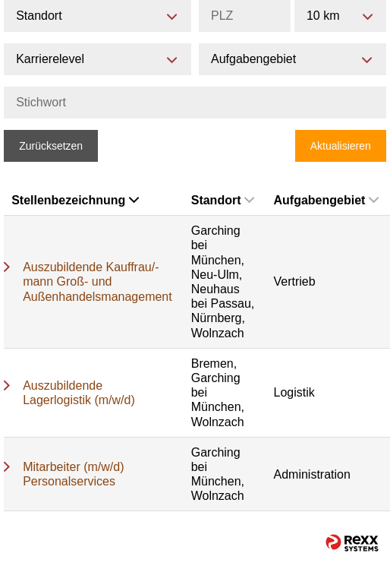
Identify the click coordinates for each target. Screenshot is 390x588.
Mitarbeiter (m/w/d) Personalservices (73, 474)
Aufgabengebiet (326, 200)
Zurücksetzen (51, 146)
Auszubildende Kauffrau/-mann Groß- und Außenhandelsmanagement (97, 281)
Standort (223, 200)
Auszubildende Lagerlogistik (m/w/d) (79, 393)
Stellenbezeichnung (75, 200)
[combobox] (340, 16)
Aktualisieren (341, 146)
